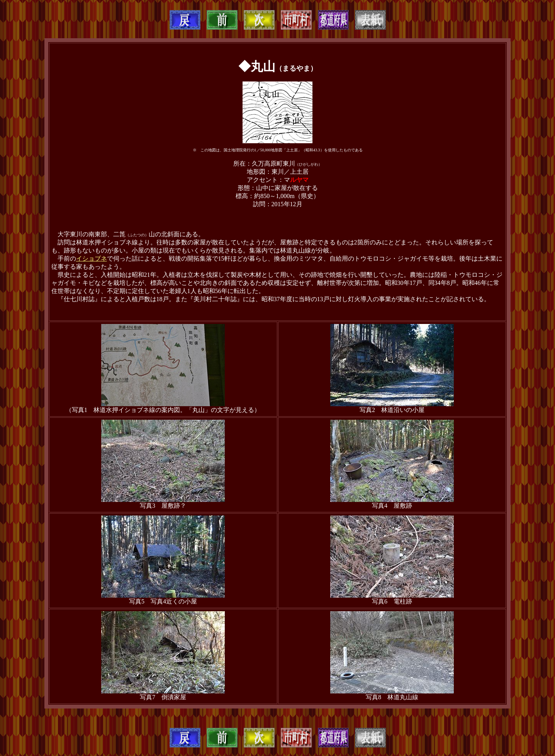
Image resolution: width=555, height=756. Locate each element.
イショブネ (92, 258)
